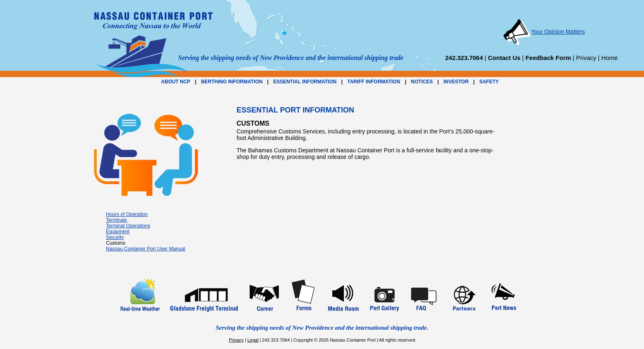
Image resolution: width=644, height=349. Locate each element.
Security (115, 237)
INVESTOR (456, 82)
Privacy (586, 58)
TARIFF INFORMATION (374, 82)
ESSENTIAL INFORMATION (305, 82)
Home (609, 58)
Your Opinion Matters (544, 32)
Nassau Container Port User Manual (146, 249)
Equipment (118, 232)
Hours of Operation (127, 214)
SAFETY (489, 82)
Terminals (116, 220)
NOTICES (422, 82)
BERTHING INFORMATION (232, 82)
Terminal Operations (128, 226)
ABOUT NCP (176, 82)
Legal (253, 340)
